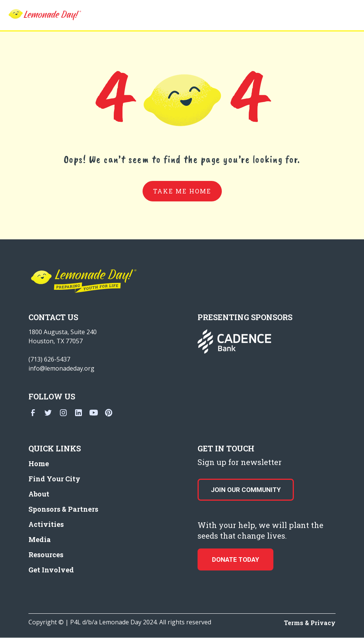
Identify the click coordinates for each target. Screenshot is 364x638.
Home (39, 464)
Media (40, 539)
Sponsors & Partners (63, 509)
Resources (46, 555)
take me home (182, 191)
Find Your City (54, 479)
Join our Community (246, 490)
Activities (46, 524)
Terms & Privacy (310, 623)
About (39, 494)
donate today (235, 559)
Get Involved (51, 570)
